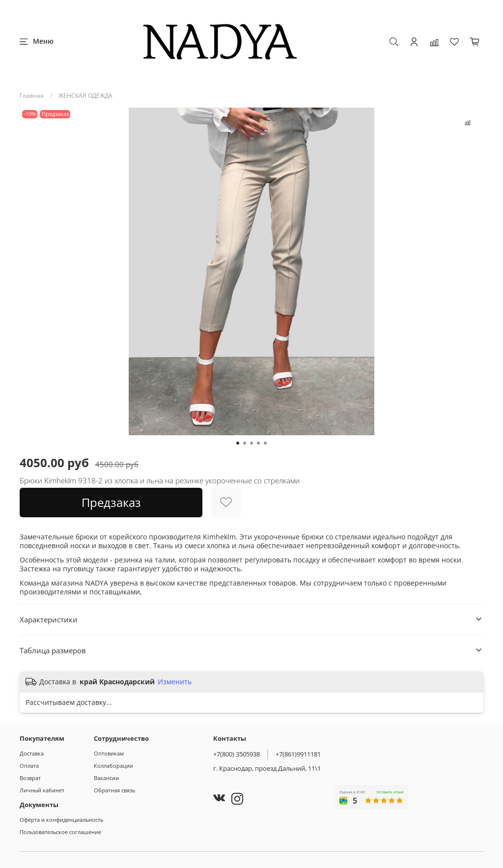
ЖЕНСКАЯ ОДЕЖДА (85, 96)
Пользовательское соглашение (60, 832)
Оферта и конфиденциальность (61, 820)
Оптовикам (109, 753)
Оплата (29, 766)
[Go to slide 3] (251, 443)
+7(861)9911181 (298, 754)
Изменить (175, 682)
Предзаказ (111, 502)
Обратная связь (114, 790)
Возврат (30, 778)
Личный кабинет (42, 790)
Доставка (32, 753)
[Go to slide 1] (238, 443)
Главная (32, 96)
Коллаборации (113, 766)
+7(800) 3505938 (237, 754)
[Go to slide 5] (265, 443)
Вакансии (106, 778)
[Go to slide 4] (258, 443)
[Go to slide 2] (245, 443)
